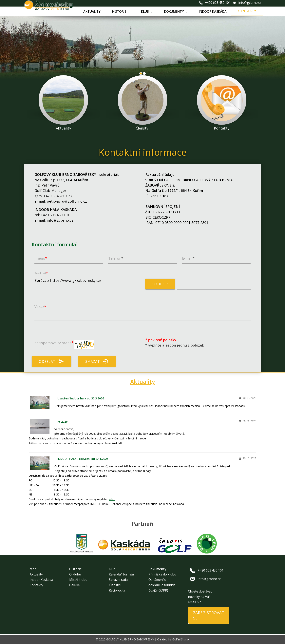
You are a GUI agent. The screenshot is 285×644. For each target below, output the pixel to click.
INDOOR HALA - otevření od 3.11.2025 (83, 459)
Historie (121, 11)
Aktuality (92, 11)
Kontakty (247, 11)
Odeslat (51, 361)
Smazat (97, 361)
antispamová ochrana (64, 345)
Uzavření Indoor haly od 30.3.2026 (81, 398)
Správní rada (118, 580)
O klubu (75, 574)
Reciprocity (117, 590)
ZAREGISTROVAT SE (209, 615)
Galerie (75, 585)
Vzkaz (40, 307)
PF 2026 (62, 422)
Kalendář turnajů (121, 574)
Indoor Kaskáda (213, 11)
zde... (112, 499)
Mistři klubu (78, 580)
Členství (115, 585)
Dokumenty (176, 11)
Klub (147, 11)
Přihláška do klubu (162, 574)
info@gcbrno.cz (250, 3)
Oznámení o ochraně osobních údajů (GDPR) (162, 585)
